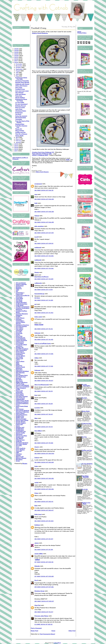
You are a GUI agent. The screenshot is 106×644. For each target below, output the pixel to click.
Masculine (19, 370)
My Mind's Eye (21, 377)
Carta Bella (19, 298)
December (19, 64)
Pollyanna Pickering (22, 402)
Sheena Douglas (21, 419)
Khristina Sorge (39, 591)
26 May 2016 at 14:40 (44, 313)
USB (17, 452)
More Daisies (20, 131)
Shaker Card (20, 417)
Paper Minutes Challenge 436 (42, 154)
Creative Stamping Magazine (22, 314)
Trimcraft (19, 451)
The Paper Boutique (22, 443)
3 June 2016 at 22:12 (43, 624)
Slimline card (20, 427)
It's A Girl (85, 489)
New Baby (19, 380)
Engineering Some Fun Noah (21, 100)
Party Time (19, 96)
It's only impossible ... (86, 385)
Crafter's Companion (23, 307)
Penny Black (20, 395)
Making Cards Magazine (20, 368)
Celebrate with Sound (22, 84)
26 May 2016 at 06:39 (44, 222)
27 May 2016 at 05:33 (44, 576)
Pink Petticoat (20, 398)
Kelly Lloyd (38, 514)
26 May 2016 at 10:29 (44, 279)
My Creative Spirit (22, 375)
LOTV (18, 360)
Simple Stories (21, 422)
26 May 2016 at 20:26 (44, 489)
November (19, 66)
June (17, 74)
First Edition (20, 343)
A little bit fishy (87, 423)
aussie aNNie (39, 554)
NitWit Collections (22, 382)
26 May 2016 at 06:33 (44, 212)
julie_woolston (39, 226)
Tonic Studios (20, 450)
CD (17, 291)
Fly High (84, 398)
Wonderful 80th (21, 118)
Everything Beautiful (85, 476)
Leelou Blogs (57, 643)
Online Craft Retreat (22, 385)
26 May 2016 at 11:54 (44, 290)
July (17, 73)
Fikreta (37, 272)
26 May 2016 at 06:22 (44, 199)
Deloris (37, 457)
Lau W (37, 237)
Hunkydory (19, 354)
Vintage (18, 455)
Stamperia (19, 434)
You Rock (18, 114)
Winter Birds (86, 411)
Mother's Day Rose (86, 503)
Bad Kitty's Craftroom (42, 277)
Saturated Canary (22, 415)
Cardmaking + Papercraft (20, 293)
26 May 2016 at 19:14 (44, 427)
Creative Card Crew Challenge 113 (43, 152)
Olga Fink (38, 605)
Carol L (37, 447)
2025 (17, 49)
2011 (16, 151)
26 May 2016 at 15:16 (44, 329)
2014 (16, 146)
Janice (37, 543)
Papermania (20, 394)
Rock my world (20, 107)
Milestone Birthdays (22, 371)
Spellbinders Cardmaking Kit (21, 431)
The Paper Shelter (21, 444)
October (19, 67)
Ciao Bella (19, 301)
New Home (19, 381)
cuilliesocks (38, 283)
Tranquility (19, 119)
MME (18, 364)
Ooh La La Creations (23, 387)
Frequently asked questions (21, 345)
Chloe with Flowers (21, 86)
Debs (36, 466)
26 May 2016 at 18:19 (44, 391)
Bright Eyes (19, 113)
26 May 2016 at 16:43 (44, 339)
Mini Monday (20, 373)
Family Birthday (21, 339)
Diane (36, 493)
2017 (16, 61)
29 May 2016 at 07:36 (44, 587)
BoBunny (19, 288)
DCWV (18, 316)
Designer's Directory (22, 325)
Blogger (25, 463)
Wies (36, 418)
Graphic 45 (20, 347)
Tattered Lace (20, 440)
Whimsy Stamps (21, 458)
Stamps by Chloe (21, 436)
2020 (17, 56)
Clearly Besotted (21, 302)
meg (36, 194)
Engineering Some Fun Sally (21, 78)
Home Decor (20, 352)
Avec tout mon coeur (22, 91)
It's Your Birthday (87, 464)
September (19, 69)
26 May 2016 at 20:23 (44, 462)
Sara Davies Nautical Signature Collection (22, 411)
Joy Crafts (19, 357)
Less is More (20, 361)
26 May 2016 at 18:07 (44, 381)
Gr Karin (37, 298)
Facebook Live (20, 338)
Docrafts (19, 332)
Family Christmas (21, 340)
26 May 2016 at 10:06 (44, 268)
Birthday (19, 287)
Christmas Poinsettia (22, 81)
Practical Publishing (22, 403)
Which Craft (20, 457)
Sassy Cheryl (20, 413)
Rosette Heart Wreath (22, 82)
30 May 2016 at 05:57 (44, 601)
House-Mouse (20, 353)
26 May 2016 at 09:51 (44, 243)
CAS (17, 290)
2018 (16, 59)
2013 (16, 147)
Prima (18, 405)
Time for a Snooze (21, 134)
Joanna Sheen (20, 356)
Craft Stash (20, 305)
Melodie (37, 566)
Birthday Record (20, 106)
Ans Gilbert (38, 431)
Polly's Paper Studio (22, 401)
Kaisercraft (19, 359)
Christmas (19, 300)
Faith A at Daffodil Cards (43, 343)
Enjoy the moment (21, 116)
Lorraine (37, 408)
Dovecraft (19, 333)
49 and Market (21, 283)
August (18, 71)
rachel (36, 482)
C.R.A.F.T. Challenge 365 (40, 155)
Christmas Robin (21, 111)
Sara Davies (20, 409)
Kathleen (37, 525)
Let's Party (19, 109)
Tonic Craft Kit (21, 448)
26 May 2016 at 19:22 (44, 443)
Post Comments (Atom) (47, 634)
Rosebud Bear (20, 124)
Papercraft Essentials (19, 391)
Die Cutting (19, 328)
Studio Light (20, 437)
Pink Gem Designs (22, 396)
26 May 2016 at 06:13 (44, 190)
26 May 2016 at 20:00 (44, 453)
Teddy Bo (19, 441)
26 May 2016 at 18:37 (44, 404)
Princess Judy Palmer (41, 616)
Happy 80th (19, 136)
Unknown (37, 333)
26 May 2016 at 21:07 (44, 539)
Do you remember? (21, 104)
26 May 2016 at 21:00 (44, 521)
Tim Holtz (19, 445)
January (18, 142)
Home (53, 631)
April (17, 137)
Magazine (19, 366)
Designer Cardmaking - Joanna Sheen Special (20, 321)
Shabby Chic (20, 416)
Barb (36, 505)
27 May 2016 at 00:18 (44, 562)
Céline (37, 358)
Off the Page (20, 384)
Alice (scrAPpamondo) (42, 385)
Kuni (36, 395)
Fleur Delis (19, 87)
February (19, 141)
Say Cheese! (19, 92)
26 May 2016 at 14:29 (44, 300)
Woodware (19, 459)
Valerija (37, 216)
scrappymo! (38, 184)
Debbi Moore (20, 318)
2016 (16, 62)
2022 (17, 52)
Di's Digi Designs (21, 326)
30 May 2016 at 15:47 (44, 612)
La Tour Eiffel (20, 102)
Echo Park (19, 336)
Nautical (18, 378)
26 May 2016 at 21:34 (44, 550)
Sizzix (18, 426)
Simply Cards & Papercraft (21, 424)
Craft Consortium (22, 304)
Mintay (18, 374)
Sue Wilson (19, 438)
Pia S (36, 580)
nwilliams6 (38, 247)
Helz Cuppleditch (21, 350)
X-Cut (18, 461)
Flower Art (19, 129)
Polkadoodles (20, 399)
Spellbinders (20, 429)
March (18, 139)
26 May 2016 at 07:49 (44, 233)
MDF (18, 363)
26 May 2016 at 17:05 (44, 354)
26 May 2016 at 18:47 (44, 414)
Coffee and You (20, 132)
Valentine (19, 454)
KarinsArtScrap (39, 294)
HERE (68, 160)
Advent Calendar (21, 284)
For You (84, 437)
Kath (36, 203)
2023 (17, 51)
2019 (16, 57)
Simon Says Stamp (22, 420)
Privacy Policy (82, 33)
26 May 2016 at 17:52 (44, 366)
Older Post (72, 631)
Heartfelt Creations (22, 349)
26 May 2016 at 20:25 (44, 478)
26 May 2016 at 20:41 (44, 502)
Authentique (20, 286)
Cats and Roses (20, 94)
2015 (16, 144)
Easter (18, 335)
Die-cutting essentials (19, 330)
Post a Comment (36, 628)
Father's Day (20, 342)
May (17, 76)
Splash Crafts (20, 433)
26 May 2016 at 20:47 (44, 510)
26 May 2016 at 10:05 (44, 256)
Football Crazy (20, 89)
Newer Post (34, 631)
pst (36, 304)
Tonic (18, 447)
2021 (16, 54)
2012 (16, 149)
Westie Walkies (20, 98)
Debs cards (38, 317)
